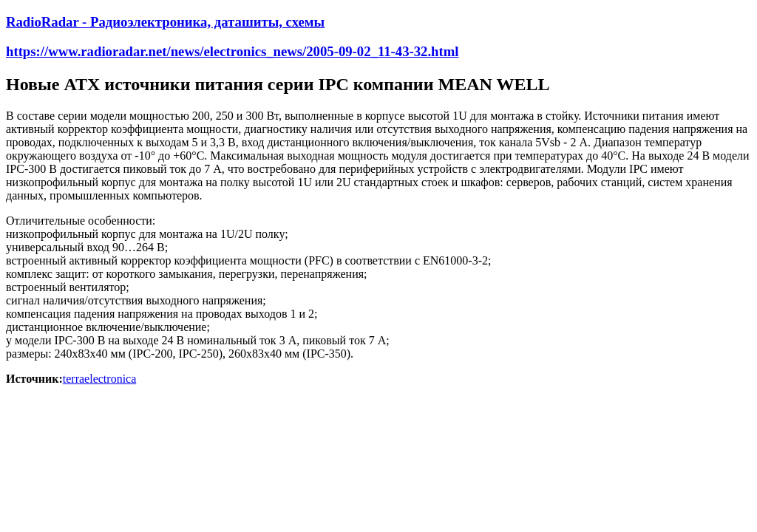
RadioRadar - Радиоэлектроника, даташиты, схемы (165, 22)
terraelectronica (99, 379)
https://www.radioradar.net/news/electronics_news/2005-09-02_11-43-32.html (232, 51)
